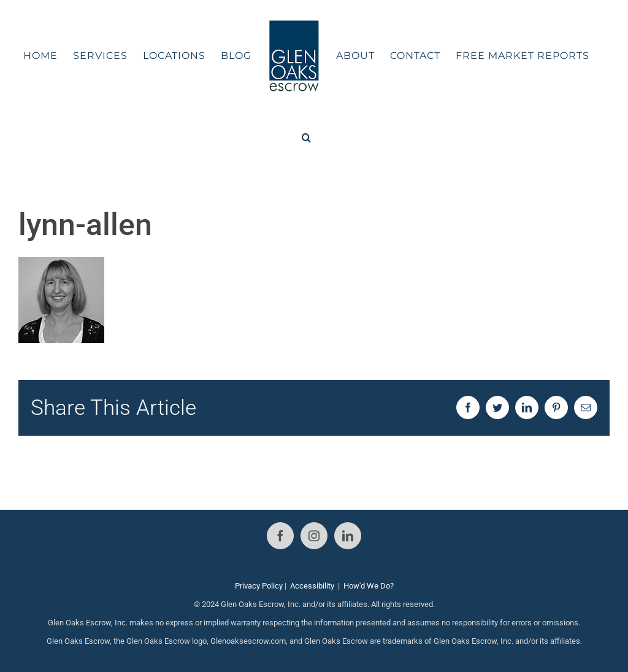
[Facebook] (280, 536)
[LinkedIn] (348, 536)
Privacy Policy (259, 586)
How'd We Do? (369, 586)
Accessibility (312, 586)
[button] (307, 137)
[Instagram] (314, 536)
